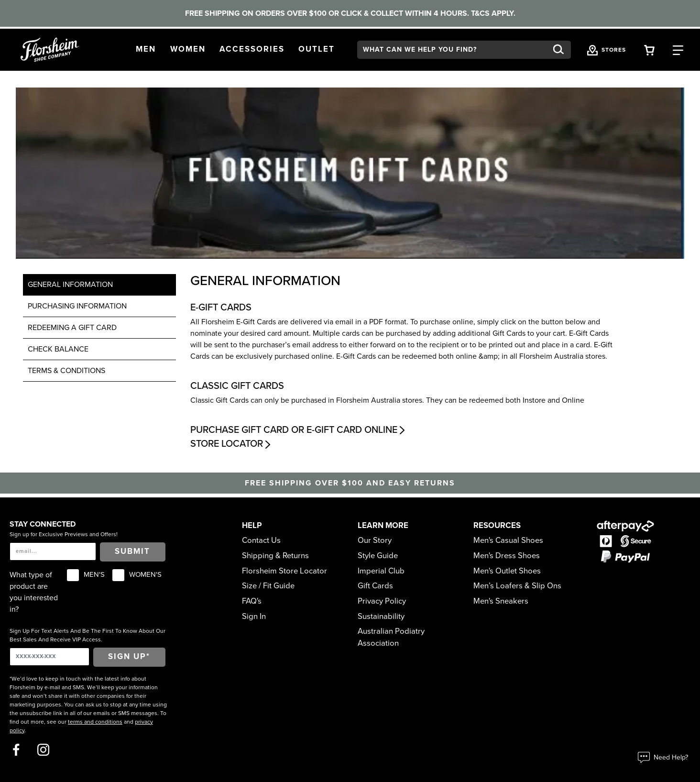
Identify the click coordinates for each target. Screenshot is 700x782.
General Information (70, 285)
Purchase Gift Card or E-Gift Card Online (299, 430)
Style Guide (378, 556)
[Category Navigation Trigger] (678, 50)
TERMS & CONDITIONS (66, 371)
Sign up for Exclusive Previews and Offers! (64, 534)
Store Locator (231, 444)
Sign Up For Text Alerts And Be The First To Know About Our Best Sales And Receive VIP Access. (87, 635)
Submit (132, 551)
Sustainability (381, 617)
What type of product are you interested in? (34, 592)
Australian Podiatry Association (391, 637)
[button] (146, 50)
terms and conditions (95, 722)
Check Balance (58, 349)
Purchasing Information (77, 306)
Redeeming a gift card (72, 328)
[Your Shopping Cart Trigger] (649, 50)
